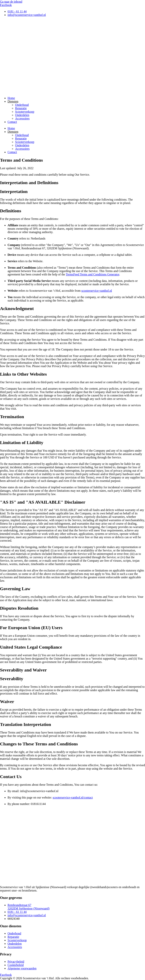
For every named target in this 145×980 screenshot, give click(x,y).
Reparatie (21, 108)
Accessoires (22, 118)
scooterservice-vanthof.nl (97, 291)
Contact (12, 122)
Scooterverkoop (25, 112)
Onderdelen (22, 115)
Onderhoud (22, 105)
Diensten (13, 101)
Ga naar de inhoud (11, 2)
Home (11, 98)
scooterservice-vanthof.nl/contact (73, 797)
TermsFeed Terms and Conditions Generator (92, 274)
